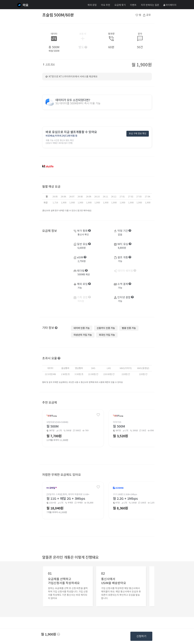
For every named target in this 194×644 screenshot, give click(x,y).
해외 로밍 (92, 5)
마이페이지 (170, 5)
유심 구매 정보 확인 (138, 134)
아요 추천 (106, 5)
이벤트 (133, 5)
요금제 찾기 (120, 5)
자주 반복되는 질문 (150, 5)
